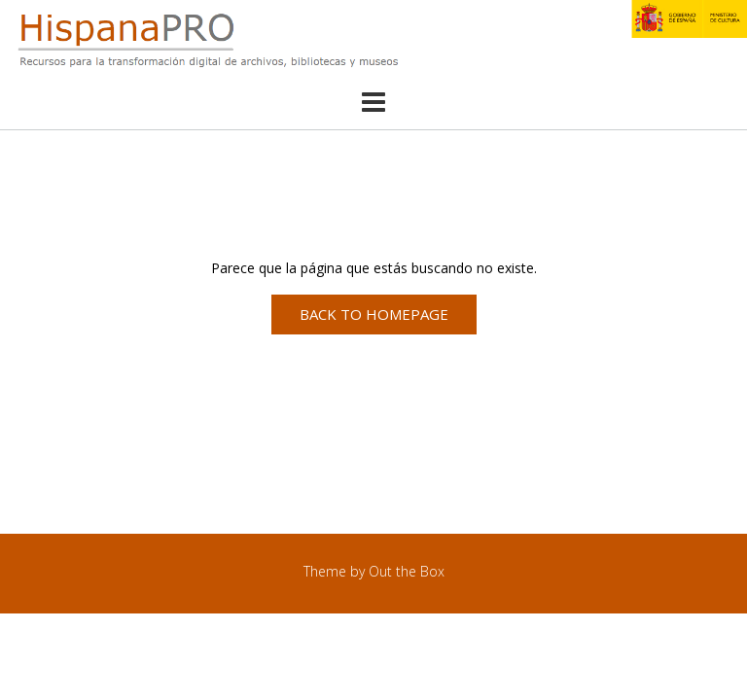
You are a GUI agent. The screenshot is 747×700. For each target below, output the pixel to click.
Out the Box (407, 571)
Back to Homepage (374, 314)
